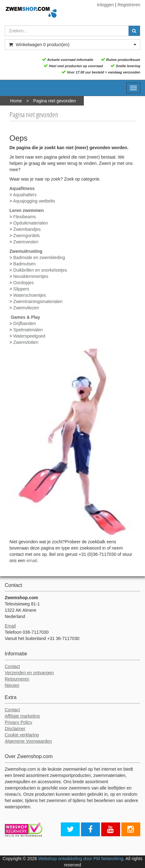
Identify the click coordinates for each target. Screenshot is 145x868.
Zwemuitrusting (26, 251)
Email (10, 626)
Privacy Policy (18, 722)
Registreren (129, 5)
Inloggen (105, 5)
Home (16, 101)
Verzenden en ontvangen (29, 673)
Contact (12, 666)
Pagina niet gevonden (54, 101)
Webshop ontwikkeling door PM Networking (81, 859)
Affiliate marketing (22, 716)
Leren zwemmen (27, 210)
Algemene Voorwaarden (28, 741)
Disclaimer (15, 729)
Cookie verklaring (22, 735)
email (32, 561)
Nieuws (12, 685)
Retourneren (17, 679)
